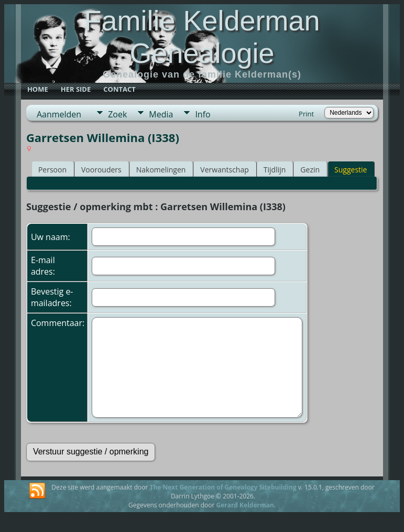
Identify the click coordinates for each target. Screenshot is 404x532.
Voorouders (101, 170)
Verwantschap (224, 170)
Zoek (117, 114)
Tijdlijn (275, 170)
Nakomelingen (161, 170)
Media (161, 114)
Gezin (310, 170)
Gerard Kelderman (245, 505)
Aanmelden (59, 114)
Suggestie (351, 170)
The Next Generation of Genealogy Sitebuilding (223, 487)
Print (306, 114)
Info (203, 114)
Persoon (52, 170)
